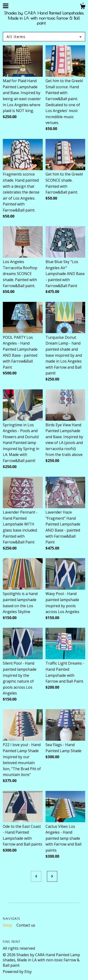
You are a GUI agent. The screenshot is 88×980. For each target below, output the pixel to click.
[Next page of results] (52, 876)
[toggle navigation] (6, 6)
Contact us (26, 925)
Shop (8, 925)
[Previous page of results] (36, 876)
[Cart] (83, 7)
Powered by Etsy (17, 972)
